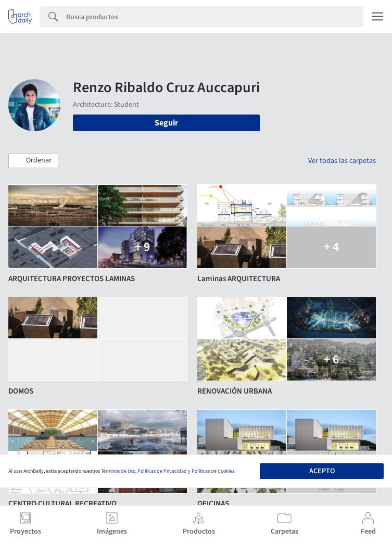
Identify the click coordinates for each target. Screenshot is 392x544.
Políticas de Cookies (213, 471)
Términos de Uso (118, 471)
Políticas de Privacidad (162, 471)
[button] (33, 161)
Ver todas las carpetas (342, 161)
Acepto (322, 471)
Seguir (166, 123)
